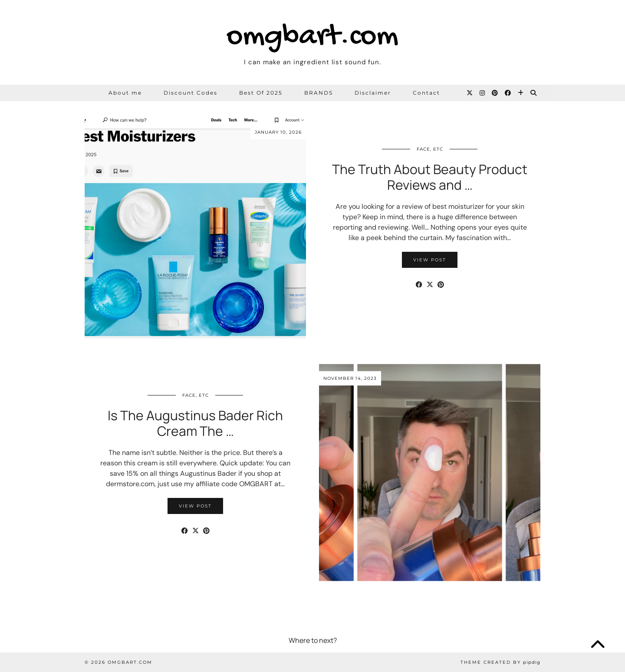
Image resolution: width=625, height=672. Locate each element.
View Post (430, 260)
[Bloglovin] (521, 93)
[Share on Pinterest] (441, 285)
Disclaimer (373, 93)
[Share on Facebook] (419, 285)
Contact (426, 93)
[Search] (534, 93)
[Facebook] (508, 93)
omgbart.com (312, 37)
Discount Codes (191, 93)
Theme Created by (500, 662)
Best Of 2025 (261, 93)
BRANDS (319, 93)
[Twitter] (470, 93)
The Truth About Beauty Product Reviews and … (430, 177)
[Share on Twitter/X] (430, 285)
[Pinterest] (495, 93)
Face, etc (430, 149)
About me (125, 93)
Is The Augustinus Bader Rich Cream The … (195, 423)
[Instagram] (483, 93)
